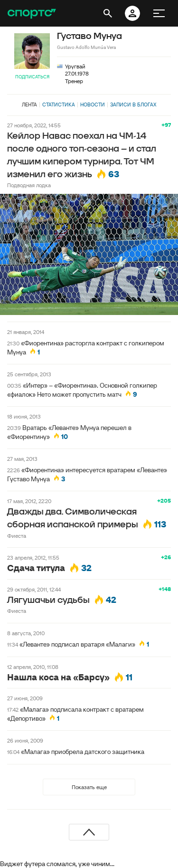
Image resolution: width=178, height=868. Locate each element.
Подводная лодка (29, 185)
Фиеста (17, 536)
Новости (93, 105)
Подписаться (32, 77)
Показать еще (89, 787)
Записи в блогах (133, 105)
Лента (29, 105)
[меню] (159, 13)
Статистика (59, 105)
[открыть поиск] (108, 13)
